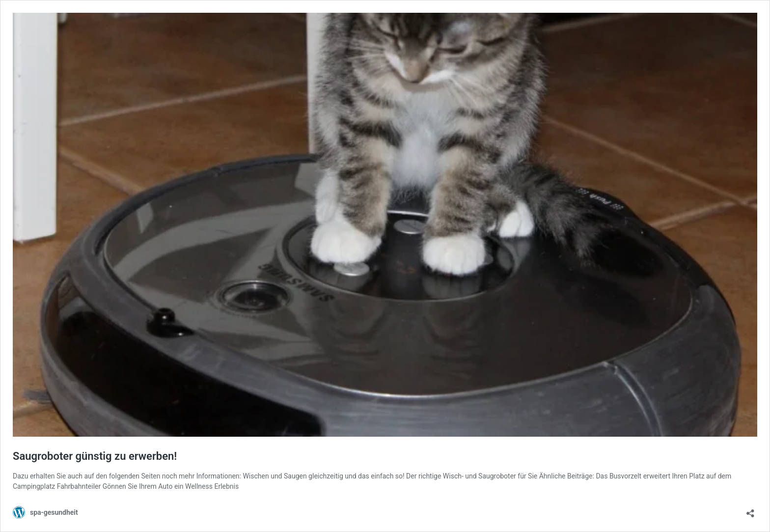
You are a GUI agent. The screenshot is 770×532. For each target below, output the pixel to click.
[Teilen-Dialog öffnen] (750, 510)
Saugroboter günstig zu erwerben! (95, 456)
